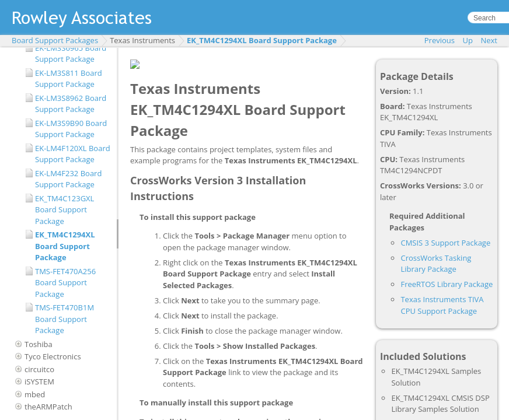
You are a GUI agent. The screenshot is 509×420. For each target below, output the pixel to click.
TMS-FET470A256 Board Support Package (65, 283)
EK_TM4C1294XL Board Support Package (262, 40)
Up (468, 40)
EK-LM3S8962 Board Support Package (71, 104)
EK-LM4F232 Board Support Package (68, 179)
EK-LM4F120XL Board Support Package (73, 154)
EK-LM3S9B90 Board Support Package (71, 129)
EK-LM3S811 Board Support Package (69, 79)
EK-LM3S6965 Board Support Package (71, 54)
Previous (440, 40)
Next (489, 40)
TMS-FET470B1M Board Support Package (65, 319)
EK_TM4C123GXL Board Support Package (65, 210)
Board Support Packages (55, 40)
